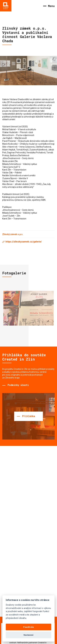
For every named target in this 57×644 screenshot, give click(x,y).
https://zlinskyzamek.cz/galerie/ (24, 242)
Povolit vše (28, 627)
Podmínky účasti (18, 385)
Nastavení (28, 635)
